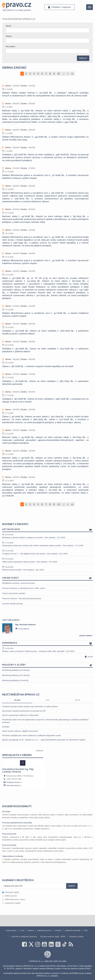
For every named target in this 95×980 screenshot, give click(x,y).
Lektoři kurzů (11, 620)
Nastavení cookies (76, 937)
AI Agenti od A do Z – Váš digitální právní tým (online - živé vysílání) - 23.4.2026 (47, 552)
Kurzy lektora (22, 629)
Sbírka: (9, 26)
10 (59, 74)
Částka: (9, 36)
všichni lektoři (86, 636)
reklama (31, 930)
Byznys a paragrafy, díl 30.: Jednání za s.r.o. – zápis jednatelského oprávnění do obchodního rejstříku (44, 740)
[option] (47, 628)
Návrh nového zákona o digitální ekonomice (20, 731)
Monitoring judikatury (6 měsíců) (15, 680)
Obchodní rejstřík (11, 892)
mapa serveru (11, 930)
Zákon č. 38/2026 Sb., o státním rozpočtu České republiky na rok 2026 (38, 366)
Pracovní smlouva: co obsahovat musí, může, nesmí (24, 588)
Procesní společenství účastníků (17, 823)
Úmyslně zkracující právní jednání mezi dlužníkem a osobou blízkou (30, 706)
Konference (47, 643)
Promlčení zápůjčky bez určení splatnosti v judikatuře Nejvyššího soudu (32, 735)
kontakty (58, 930)
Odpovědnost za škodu (13, 856)
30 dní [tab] (78, 700)
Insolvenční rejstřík (11, 903)
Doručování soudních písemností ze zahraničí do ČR (24, 711)
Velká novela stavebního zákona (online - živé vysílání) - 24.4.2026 (47, 560)
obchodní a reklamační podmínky (24, 937)
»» (72, 74)
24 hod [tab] (17, 700)
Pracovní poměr (9, 834)
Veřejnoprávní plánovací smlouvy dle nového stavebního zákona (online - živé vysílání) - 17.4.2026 (47, 544)
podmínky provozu (44, 930)
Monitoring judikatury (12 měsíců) (16, 675)
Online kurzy (47, 578)
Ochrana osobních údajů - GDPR (53, 937)
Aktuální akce (47, 530)
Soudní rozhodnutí (17, 806)
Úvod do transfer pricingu (12, 604)
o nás (22, 930)
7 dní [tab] (47, 700)
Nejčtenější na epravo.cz (21, 694)
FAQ (86, 930)
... (63, 74)
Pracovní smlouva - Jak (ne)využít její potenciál (22, 598)
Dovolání (6, 727)
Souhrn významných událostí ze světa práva (20, 715)
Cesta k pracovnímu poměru (14, 593)
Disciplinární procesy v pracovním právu (19, 583)
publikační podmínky (73, 930)
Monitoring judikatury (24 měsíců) (16, 670)
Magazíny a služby (47, 665)
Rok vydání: (11, 47)
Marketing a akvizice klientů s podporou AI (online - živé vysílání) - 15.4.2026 (47, 536)
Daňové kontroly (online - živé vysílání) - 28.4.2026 (47, 568)
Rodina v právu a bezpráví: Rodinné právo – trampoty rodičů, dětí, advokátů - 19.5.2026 (47, 650)
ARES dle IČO (9, 896)
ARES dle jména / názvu (14, 899)
